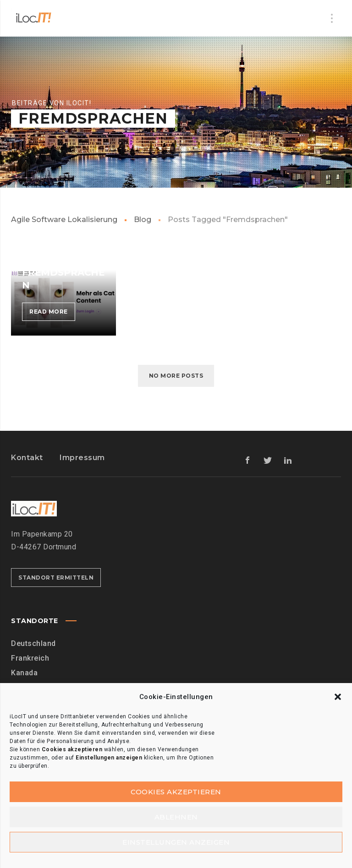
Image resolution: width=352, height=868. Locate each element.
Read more (52, 313)
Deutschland (33, 643)
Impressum (82, 458)
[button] (338, 697)
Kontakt (27, 458)
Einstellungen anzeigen (176, 842)
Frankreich (30, 658)
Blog (143, 220)
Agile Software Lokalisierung (64, 220)
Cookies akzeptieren (176, 792)
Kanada (24, 673)
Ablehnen (176, 817)
